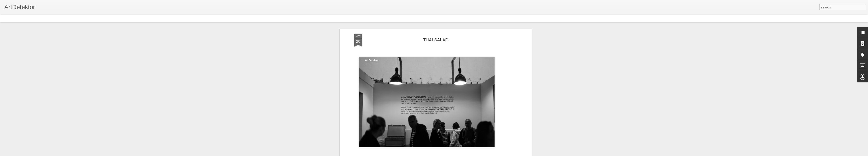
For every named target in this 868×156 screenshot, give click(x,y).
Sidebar (63, 18)
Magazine (35, 18)
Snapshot (78, 18)
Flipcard (20, 18)
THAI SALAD (436, 40)
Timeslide (93, 18)
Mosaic (50, 18)
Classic (7, 18)
